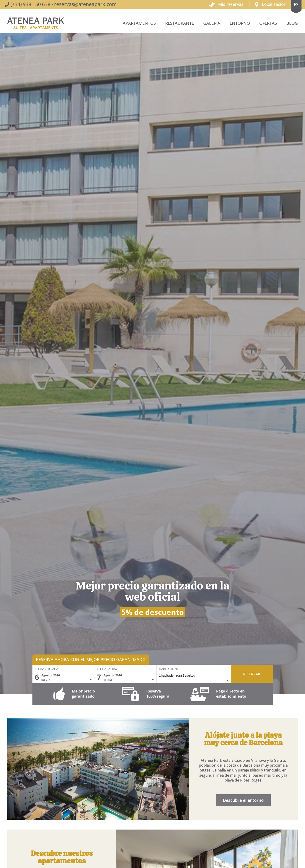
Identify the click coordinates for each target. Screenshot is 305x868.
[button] (271, 4)
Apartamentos (139, 23)
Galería (212, 23)
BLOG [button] (292, 23)
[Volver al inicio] (36, 23)
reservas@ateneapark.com (85, 4)
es (296, 4)
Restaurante (180, 23)
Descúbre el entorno (246, 800)
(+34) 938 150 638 (30, 4)
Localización (274, 4)
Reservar (252, 674)
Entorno (240, 23)
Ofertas (268, 23)
